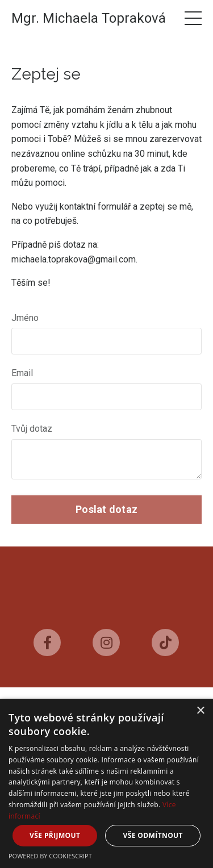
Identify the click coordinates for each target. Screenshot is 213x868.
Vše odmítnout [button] (153, 835)
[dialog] (106, 783)
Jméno (25, 318)
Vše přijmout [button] (55, 835)
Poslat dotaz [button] (106, 509)
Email (22, 373)
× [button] (200, 711)
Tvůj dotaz (32, 429)
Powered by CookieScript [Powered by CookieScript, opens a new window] (50, 856)
